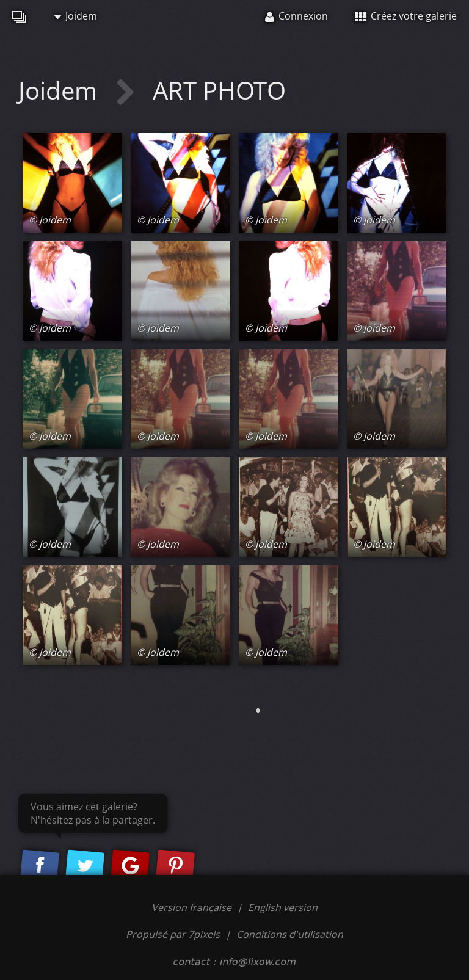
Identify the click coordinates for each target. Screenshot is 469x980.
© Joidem (50, 220)
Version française (193, 907)
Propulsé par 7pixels (173, 934)
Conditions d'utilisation (290, 934)
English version (283, 907)
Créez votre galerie (406, 16)
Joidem (76, 16)
